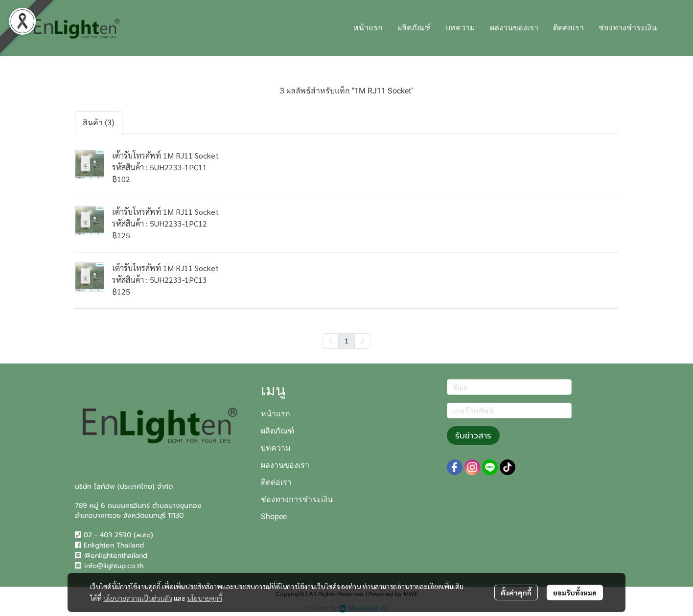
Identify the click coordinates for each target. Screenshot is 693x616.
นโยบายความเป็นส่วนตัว (138, 598)
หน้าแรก (276, 414)
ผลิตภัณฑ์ (277, 431)
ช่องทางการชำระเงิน (297, 499)
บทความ (276, 448)
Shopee (274, 516)
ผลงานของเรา (285, 465)
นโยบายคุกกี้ (205, 598)
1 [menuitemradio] (346, 341)
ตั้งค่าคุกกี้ (516, 593)
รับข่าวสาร (473, 435)
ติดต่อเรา (276, 482)
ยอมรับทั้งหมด (575, 593)
